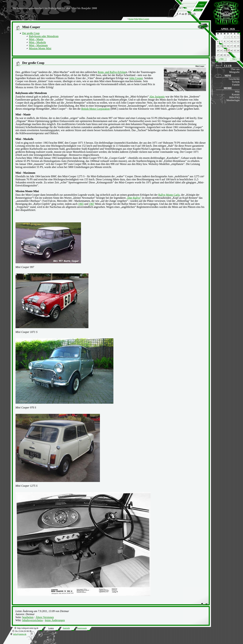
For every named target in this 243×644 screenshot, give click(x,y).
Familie (236, 85)
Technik (236, 82)
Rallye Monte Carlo (169, 195)
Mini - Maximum (38, 45)
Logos (51, 628)
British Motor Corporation (96, 109)
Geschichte (234, 79)
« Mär (221, 59)
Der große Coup (31, 33)
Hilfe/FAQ (234, 97)
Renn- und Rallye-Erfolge (112, 72)
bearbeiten (28, 617)
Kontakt (236, 94)
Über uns (235, 69)
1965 (81, 204)
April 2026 (228, 29)
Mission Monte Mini (40, 48)
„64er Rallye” (134, 198)
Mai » (235, 59)
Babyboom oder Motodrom (44, 36)
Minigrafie (234, 72)
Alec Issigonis (157, 97)
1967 (92, 204)
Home (131, 19)
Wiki (237, 92)
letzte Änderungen (55, 620)
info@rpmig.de (20, 634)
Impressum (82, 628)
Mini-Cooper (144, 19)
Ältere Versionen (45, 617)
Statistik (66, 628)
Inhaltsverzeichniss (32, 620)
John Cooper (136, 78)
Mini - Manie (36, 39)
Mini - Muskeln (37, 42)
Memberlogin (233, 100)
